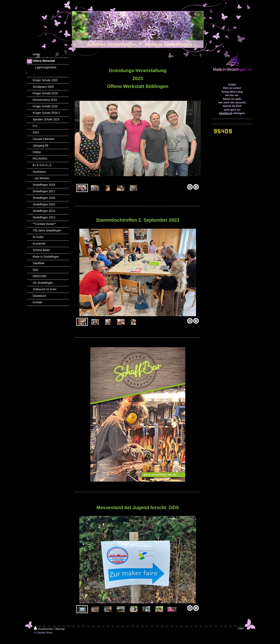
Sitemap (60, 629)
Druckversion (43, 629)
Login (241, 628)
